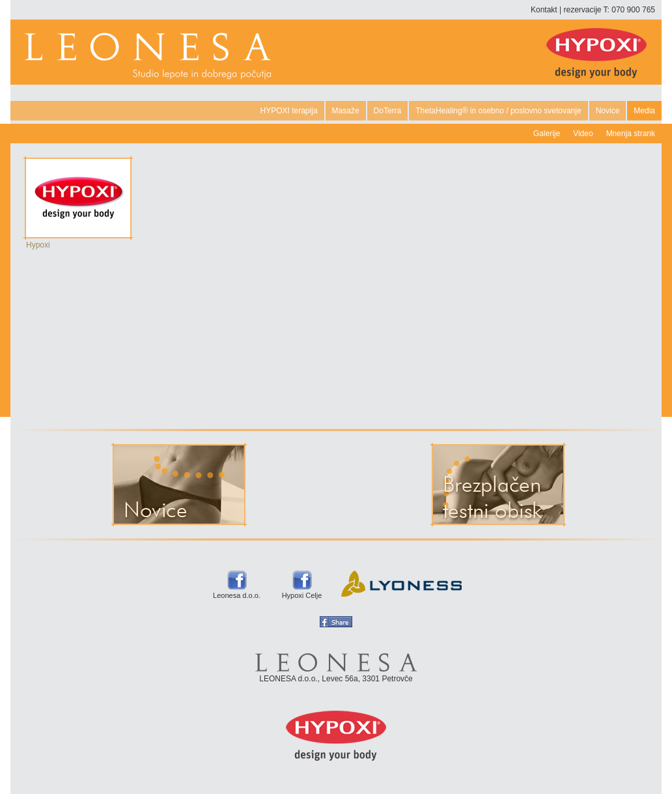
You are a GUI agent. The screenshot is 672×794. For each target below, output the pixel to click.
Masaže (346, 111)
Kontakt (544, 10)
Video (583, 134)
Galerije (547, 134)
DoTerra (388, 111)
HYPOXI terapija (289, 111)
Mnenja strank (631, 134)
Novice (608, 111)
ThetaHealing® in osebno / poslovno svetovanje (498, 111)
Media (644, 111)
